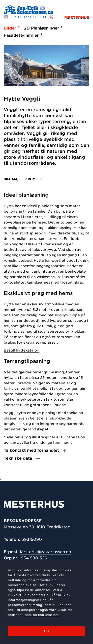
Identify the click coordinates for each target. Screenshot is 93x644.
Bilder (11, 28)
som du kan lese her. (42, 615)
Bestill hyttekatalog (22, 350)
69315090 (32, 539)
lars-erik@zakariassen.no (46, 552)
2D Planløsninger (43, 28)
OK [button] (47, 631)
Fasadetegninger (22, 35)
